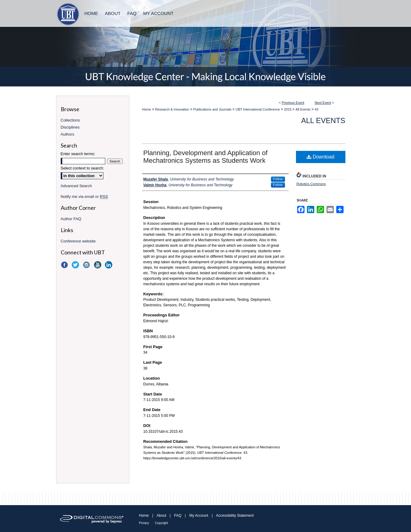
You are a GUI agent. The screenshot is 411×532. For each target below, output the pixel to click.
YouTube (98, 265)
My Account (199, 516)
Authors (68, 134)
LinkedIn (109, 265)
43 (316, 109)
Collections (70, 120)
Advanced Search (76, 186)
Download (321, 157)
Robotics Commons (311, 184)
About (161, 516)
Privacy (144, 523)
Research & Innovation (173, 109)
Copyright (162, 523)
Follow (278, 179)
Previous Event (293, 103)
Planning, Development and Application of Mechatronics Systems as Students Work (205, 157)
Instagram (87, 265)
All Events (304, 109)
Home (147, 109)
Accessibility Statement (235, 516)
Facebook (65, 265)
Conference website (78, 241)
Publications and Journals (213, 109)
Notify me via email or (84, 197)
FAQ (178, 516)
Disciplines (70, 127)
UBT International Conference (258, 109)
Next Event (323, 103)
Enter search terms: (78, 154)
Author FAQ (71, 219)
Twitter (76, 265)
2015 (288, 109)
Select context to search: (82, 168)
